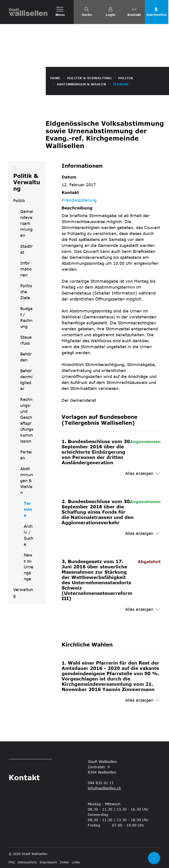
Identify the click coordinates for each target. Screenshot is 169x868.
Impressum (48, 862)
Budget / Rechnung (26, 317)
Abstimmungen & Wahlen (27, 481)
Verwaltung (23, 593)
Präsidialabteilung (79, 200)
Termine (32, 511)
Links (76, 862)
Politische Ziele (26, 292)
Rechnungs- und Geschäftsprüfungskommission (27, 420)
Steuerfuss (26, 340)
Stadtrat (26, 249)
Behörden (26, 357)
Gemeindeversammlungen (27, 223)
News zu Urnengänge (28, 567)
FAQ (12, 862)
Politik (19, 201)
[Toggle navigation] (60, 12)
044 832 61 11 (101, 783)
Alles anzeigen (139, 473)
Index (64, 862)
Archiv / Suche (28, 535)
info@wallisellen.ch (104, 788)
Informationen (26, 269)
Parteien (26, 455)
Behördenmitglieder (26, 380)
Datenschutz (27, 862)
